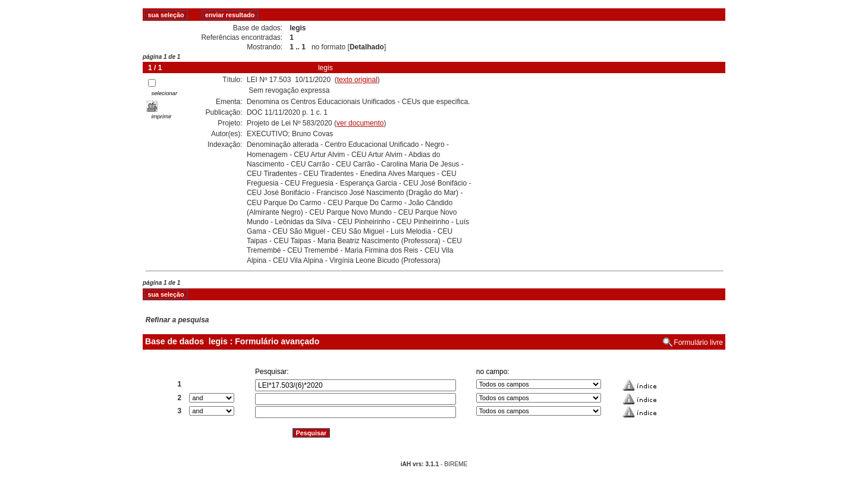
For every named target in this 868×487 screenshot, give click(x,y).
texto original (357, 80)
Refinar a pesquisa (177, 320)
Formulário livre (698, 343)
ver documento (360, 123)
